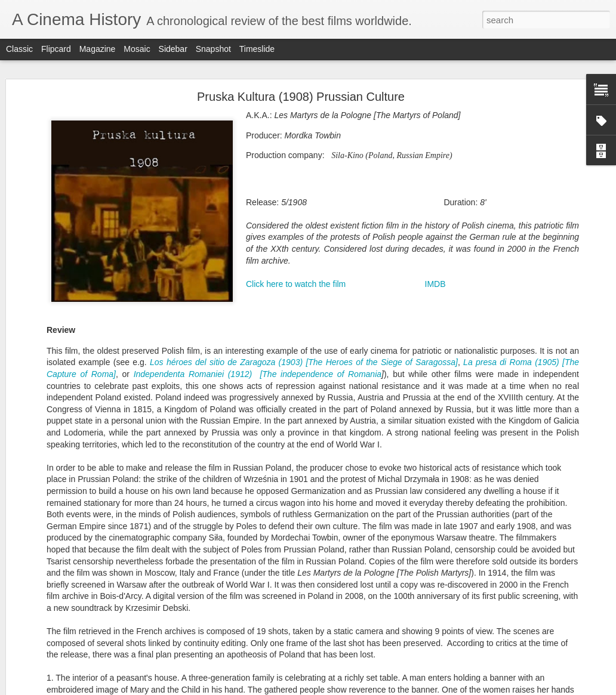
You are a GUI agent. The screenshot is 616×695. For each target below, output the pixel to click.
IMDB (435, 279)
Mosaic (137, 49)
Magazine (98, 49)
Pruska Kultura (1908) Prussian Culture (301, 91)
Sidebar (173, 49)
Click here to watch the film (296, 279)
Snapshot (213, 49)
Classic (19, 49)
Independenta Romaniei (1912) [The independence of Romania (258, 369)
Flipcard (56, 49)
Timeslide (257, 49)
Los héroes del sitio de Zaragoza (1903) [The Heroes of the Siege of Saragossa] (304, 357)
